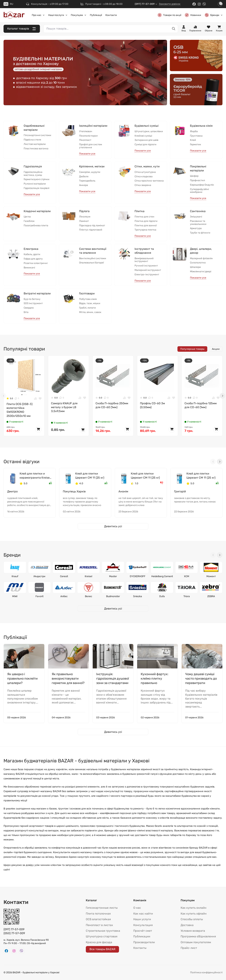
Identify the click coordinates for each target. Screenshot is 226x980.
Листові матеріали (35, 144)
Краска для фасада (99, 942)
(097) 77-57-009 (146, 4)
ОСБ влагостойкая (98, 919)
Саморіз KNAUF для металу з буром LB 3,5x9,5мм (64, 407)
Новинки (193, 15)
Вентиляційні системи (93, 258)
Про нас (38, 15)
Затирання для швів (146, 140)
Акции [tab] (216, 349)
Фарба (194, 131)
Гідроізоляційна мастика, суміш (33, 174)
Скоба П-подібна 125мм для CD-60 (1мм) (201, 405)
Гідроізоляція (33, 166)
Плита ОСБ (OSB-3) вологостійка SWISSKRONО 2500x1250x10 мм (20, 410)
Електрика (31, 249)
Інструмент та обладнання (144, 251)
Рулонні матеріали (35, 184)
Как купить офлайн (194, 914)
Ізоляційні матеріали (93, 126)
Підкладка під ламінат (92, 226)
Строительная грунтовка (103, 931)
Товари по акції (169, 15)
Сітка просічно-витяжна (149, 181)
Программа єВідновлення (198, 936)
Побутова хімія (88, 299)
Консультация (143, 925)
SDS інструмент (33, 303)
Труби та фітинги (200, 233)
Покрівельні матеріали (198, 168)
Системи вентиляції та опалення (93, 251)
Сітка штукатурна (145, 172)
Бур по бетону (32, 299)
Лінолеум (85, 217)
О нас (137, 908)
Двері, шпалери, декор (201, 251)
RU (12, 4)
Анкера (84, 185)
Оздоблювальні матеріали (34, 128)
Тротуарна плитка (145, 230)
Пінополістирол (88, 136)
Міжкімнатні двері (201, 272)
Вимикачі (29, 268)
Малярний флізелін (201, 258)
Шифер (194, 176)
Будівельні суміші (147, 126)
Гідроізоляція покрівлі (36, 188)
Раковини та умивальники (198, 223)
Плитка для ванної (146, 226)
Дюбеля (84, 177)
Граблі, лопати (87, 308)
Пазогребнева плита (36, 226)
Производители (144, 942)
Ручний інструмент (146, 266)
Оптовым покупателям (196, 942)
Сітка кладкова (144, 177)
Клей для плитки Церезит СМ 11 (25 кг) (90, 475)
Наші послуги (58, 15)
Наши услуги (142, 919)
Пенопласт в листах (99, 925)
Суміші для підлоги (145, 145)
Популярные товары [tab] (192, 349)
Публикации (142, 936)
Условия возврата (193, 931)
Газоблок (29, 221)
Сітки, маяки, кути (147, 166)
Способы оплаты (192, 919)
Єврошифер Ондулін (202, 185)
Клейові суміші (143, 136)
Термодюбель (87, 181)
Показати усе (87, 154)
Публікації (96, 15)
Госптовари (87, 293)
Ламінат (84, 221)
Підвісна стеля (32, 140)
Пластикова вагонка (36, 149)
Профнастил (197, 180)
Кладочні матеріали (37, 211)
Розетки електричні (36, 263)
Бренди (214, 15)
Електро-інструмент (147, 275)
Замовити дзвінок (170, 4)
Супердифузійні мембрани (199, 191)
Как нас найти (143, 914)
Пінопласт (85, 140)
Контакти (111, 15)
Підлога (84, 211)
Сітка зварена (143, 185)
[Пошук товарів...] (174, 29)
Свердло (29, 308)
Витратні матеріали (37, 293)
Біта (26, 312)
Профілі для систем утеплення (91, 146)
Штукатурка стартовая (102, 936)
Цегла (27, 217)
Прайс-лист (189, 948)
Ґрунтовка (196, 136)
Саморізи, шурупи (90, 172)
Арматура (196, 228)
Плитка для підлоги (146, 221)
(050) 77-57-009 (14, 933)
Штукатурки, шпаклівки (149, 131)
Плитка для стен (144, 217)
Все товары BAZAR (102, 949)
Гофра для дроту (33, 259)
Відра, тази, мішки (90, 303)
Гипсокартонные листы (102, 908)
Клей (193, 140)
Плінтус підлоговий (91, 230)
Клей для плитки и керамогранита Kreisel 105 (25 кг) (35, 476)
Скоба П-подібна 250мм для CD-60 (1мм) (112, 405)
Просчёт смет (143, 931)
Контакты (140, 948)
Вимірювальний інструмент (144, 260)
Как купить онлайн (194, 908)
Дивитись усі (113, 526)
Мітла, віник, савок (90, 312)
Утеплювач (86, 131)
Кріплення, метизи (92, 166)
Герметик (196, 145)
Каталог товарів (22, 29)
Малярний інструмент (148, 270)
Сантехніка (198, 211)
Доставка (187, 925)
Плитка (139, 211)
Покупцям (79, 15)
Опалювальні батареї (91, 263)
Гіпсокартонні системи (37, 135)
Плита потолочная (98, 914)
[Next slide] (222, 396)
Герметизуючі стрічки (37, 179)
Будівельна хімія (201, 126)
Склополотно (198, 263)
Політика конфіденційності (206, 972)
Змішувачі (196, 217)
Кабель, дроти (32, 254)
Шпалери (195, 267)
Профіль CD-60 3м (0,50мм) (152, 405)
